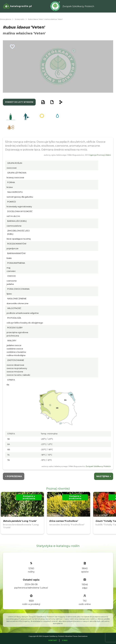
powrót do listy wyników (19, 102)
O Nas (65, 640)
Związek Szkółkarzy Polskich (98, 466)
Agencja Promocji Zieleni (100, 155)
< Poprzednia (14, 476)
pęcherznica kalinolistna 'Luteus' (31, 588)
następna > (104, 476)
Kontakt (53, 640)
